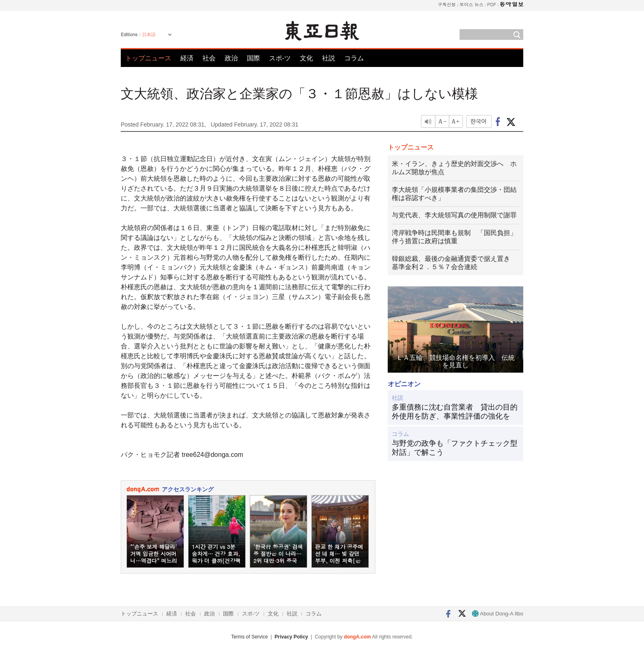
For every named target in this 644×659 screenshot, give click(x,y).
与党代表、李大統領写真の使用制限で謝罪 (454, 215)
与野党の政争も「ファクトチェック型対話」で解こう (455, 448)
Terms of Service (250, 637)
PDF (492, 4)
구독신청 (447, 4)
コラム (354, 58)
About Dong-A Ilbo (498, 614)
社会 (209, 58)
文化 (306, 58)
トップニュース (148, 58)
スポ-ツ (280, 58)
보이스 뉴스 (472, 4)
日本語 (149, 35)
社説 (329, 58)
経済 (187, 58)
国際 (253, 58)
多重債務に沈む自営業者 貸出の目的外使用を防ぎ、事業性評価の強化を (455, 412)
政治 (231, 58)
